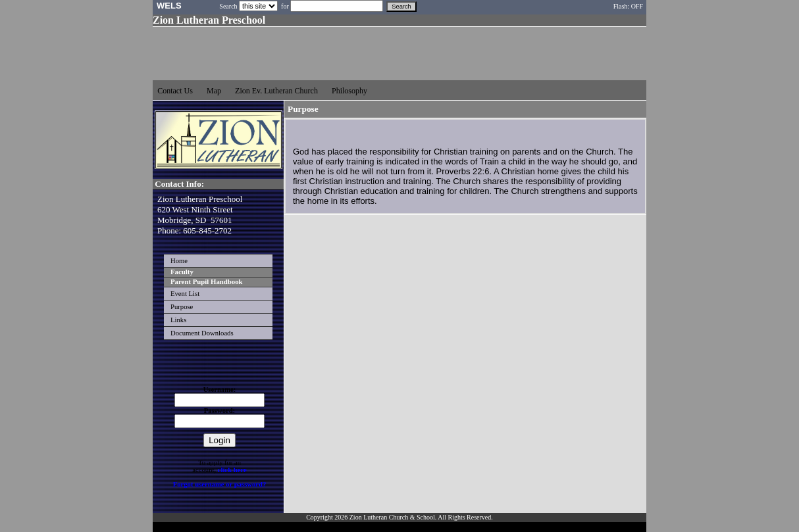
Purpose (182, 307)
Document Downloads (202, 333)
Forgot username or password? (220, 484)
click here (232, 470)
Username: (220, 390)
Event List (185, 294)
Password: (219, 411)
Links (178, 320)
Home (179, 261)
